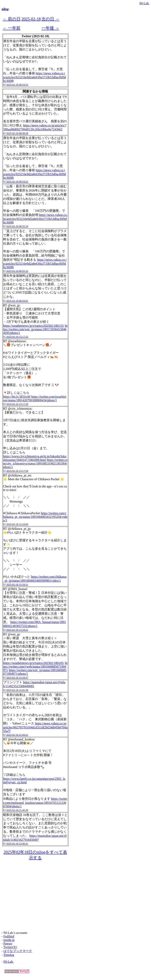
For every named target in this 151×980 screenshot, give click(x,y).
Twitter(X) (10, 947)
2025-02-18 (31, 19)
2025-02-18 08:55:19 (17, 226)
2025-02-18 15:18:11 (17, 584)
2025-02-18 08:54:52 (17, 85)
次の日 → (50, 19)
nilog (5, 9)
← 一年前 (12, 28)
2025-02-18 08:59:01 (17, 301)
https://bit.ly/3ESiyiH (17, 397)
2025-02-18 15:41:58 (17, 690)
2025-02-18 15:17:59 (17, 471)
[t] (4, 85)
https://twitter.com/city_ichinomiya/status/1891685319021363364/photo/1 (35, 463)
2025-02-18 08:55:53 (17, 271)
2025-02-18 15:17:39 (17, 404)
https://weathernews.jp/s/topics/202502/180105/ (34, 663)
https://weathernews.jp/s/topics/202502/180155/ (34, 326)
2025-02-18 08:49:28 (17, 133)
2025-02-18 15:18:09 (17, 524)
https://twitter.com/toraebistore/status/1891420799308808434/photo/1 (35, 398)
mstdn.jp (9, 940)
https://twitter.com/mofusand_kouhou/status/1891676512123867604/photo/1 (35, 803)
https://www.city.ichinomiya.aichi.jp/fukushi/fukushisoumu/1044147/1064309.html (35, 458)
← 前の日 (12, 19)
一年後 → (50, 28)
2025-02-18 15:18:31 (17, 630)
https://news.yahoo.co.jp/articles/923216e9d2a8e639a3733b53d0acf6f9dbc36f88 (35, 77)
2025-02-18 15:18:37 (17, 677)
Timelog (9, 955)
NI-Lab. (144, 3)
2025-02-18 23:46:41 (17, 843)
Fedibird (9, 936)
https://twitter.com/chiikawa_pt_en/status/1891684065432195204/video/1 (35, 517)
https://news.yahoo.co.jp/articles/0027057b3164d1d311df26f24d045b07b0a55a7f (35, 727)
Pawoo (8, 944)
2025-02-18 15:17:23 (17, 337)
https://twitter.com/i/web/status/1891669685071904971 (35, 666)
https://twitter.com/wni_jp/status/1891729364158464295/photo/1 (35, 329)
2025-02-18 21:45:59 (17, 810)
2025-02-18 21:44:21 (17, 735)
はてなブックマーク (18, 951)
